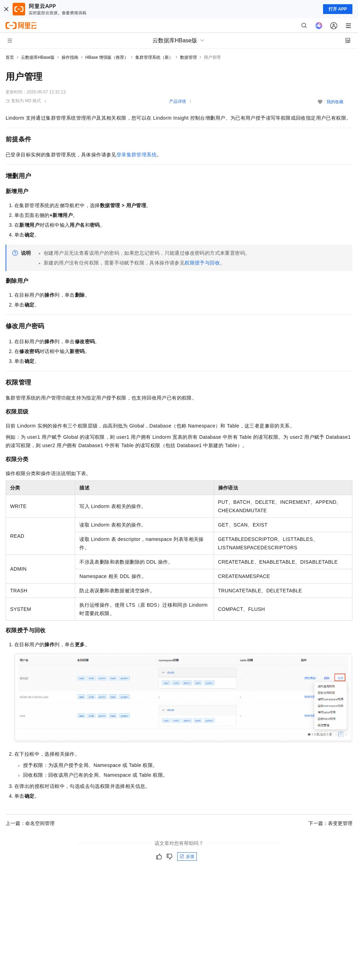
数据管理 (188, 57)
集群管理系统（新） (154, 57)
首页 (10, 57)
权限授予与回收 (202, 263)
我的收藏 (335, 102)
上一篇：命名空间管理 (30, 823)
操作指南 (70, 57)
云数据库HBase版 (38, 57)
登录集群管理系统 (137, 155)
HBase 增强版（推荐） (107, 57)
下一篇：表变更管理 (330, 823)
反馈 (187, 856)
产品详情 (178, 101)
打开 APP (338, 9)
